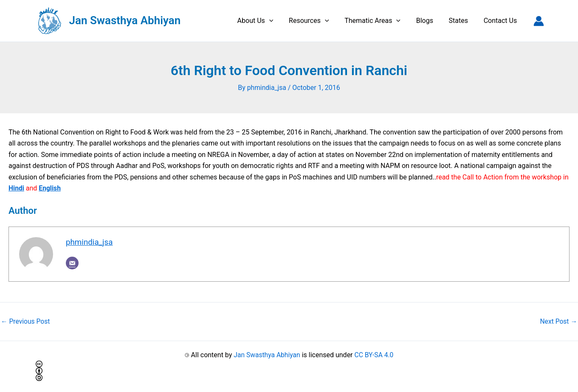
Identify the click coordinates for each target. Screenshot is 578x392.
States (461, 21)
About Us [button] (266, 21)
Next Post (558, 321)
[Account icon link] (539, 21)
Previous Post (26, 321)
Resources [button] (318, 21)
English (50, 188)
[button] (280, 21)
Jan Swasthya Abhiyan (125, 20)
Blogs (429, 21)
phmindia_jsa (90, 242)
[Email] (72, 263)
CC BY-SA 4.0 (375, 355)
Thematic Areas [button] (380, 21)
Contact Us (501, 21)
